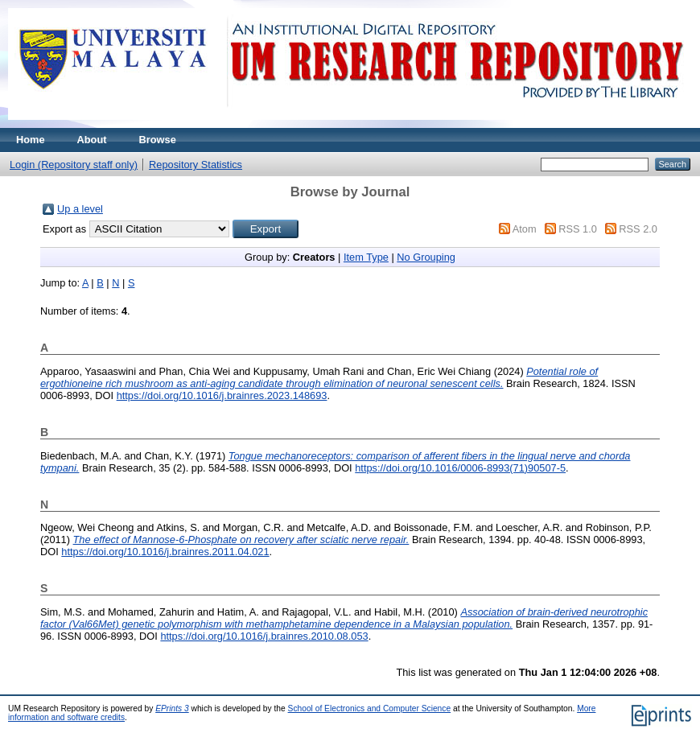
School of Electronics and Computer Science (370, 708)
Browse (158, 140)
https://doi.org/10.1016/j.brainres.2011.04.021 (165, 552)
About (92, 140)
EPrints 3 (172, 708)
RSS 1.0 (578, 229)
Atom (525, 229)
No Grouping (426, 257)
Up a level (80, 209)
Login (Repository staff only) (74, 165)
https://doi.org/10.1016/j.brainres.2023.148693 (222, 395)
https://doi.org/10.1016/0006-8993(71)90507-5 (460, 468)
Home (31, 140)
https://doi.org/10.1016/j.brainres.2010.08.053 (264, 636)
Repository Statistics (196, 165)
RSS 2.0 (638, 229)
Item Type (366, 257)
